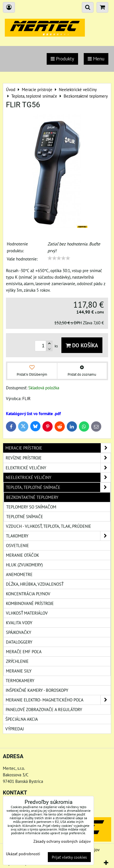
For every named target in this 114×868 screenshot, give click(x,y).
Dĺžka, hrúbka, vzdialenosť (35, 584)
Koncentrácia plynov (28, 594)
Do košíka (82, 345)
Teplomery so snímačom (31, 507)
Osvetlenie (17, 545)
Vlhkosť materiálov (27, 613)
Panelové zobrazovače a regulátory (44, 709)
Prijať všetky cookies (69, 857)
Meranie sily (19, 671)
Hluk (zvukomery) (24, 565)
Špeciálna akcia (22, 719)
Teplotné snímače (25, 516)
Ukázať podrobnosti (23, 854)
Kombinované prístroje (30, 603)
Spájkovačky (19, 632)
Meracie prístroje (58, 448)
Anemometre (19, 574)
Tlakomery (58, 536)
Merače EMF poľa (24, 651)
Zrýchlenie (17, 661)
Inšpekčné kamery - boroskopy (37, 690)
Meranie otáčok (22, 555)
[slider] (59, 258)
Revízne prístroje (58, 458)
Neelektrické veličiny (58, 477)
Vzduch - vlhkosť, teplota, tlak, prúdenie (49, 526)
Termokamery (20, 680)
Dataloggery (19, 642)
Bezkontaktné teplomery (32, 497)
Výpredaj (15, 729)
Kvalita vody (19, 623)
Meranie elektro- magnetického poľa (58, 700)
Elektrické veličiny (58, 468)
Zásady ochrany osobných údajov (62, 841)
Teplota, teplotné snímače (58, 487)
